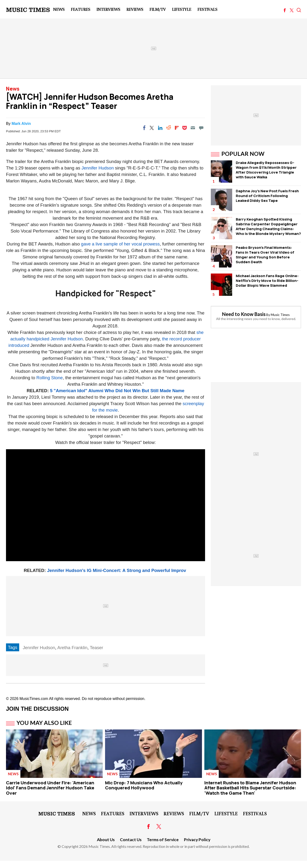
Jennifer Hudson (98, 168)
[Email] (193, 128)
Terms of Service (163, 840)
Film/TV (158, 9)
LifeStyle (182, 9)
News (59, 9)
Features (80, 9)
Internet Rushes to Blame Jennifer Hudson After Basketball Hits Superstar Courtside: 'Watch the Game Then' (250, 788)
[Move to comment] (201, 128)
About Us (106, 840)
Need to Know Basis (244, 314)
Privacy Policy (197, 840)
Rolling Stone (50, 378)
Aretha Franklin (72, 648)
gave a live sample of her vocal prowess (120, 244)
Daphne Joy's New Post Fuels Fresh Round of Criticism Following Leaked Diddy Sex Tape (267, 196)
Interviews (108, 9)
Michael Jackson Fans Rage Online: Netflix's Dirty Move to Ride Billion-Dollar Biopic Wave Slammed (267, 281)
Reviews (135, 9)
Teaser (96, 648)
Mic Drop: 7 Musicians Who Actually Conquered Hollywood (144, 785)
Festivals (207, 9)
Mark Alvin (21, 124)
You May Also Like (44, 723)
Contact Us (131, 840)
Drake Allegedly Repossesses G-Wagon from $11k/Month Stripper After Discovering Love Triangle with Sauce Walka (266, 170)
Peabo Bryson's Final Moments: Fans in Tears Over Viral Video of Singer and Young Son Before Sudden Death (265, 255)
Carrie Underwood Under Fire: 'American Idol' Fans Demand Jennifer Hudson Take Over (50, 788)
